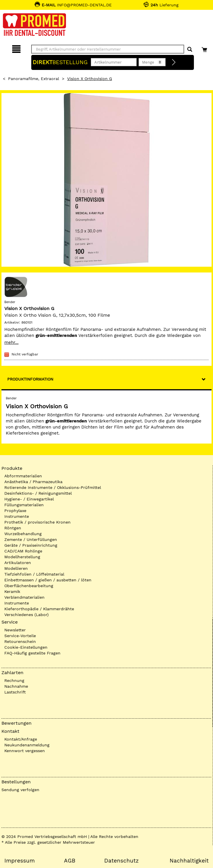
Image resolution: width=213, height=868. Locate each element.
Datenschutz (121, 861)
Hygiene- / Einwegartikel (29, 499)
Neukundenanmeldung (27, 745)
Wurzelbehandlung (23, 534)
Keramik (12, 591)
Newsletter (15, 630)
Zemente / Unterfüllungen (31, 539)
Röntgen (13, 528)
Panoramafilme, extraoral (34, 79)
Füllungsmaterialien (24, 505)
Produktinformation (30, 379)
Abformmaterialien (23, 476)
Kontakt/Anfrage (21, 739)
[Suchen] (190, 50)
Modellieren (16, 568)
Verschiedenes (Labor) (26, 615)
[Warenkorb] (205, 48)
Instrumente (17, 516)
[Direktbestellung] (174, 62)
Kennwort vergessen (25, 751)
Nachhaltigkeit (189, 861)
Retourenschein (20, 641)
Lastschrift (15, 692)
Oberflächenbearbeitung (29, 586)
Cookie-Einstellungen (26, 647)
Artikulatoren (18, 563)
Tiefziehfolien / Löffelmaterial (34, 574)
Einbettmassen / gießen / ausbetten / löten (48, 580)
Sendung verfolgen (20, 790)
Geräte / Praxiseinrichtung (31, 545)
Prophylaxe (15, 511)
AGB (70, 861)
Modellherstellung (22, 557)
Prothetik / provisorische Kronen (37, 522)
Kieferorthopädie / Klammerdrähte (39, 609)
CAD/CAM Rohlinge (23, 551)
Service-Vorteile (20, 636)
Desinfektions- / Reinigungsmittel (38, 493)
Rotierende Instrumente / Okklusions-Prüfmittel (53, 487)
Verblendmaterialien (24, 597)
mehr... (11, 342)
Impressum (20, 861)
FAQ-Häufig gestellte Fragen (32, 653)
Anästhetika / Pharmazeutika (33, 482)
